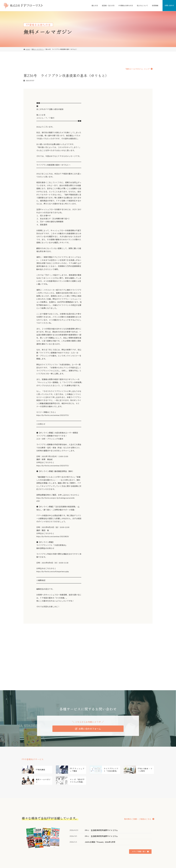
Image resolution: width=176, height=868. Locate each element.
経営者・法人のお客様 (76, 855)
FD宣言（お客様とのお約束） (123, 859)
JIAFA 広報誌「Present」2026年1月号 (100, 807)
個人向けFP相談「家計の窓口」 (80, 848)
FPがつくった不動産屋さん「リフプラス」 (83, 851)
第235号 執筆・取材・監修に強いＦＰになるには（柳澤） (57, 633)
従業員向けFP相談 (76, 859)
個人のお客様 (73, 844)
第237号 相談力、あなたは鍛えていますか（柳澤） (113, 633)
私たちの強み (119, 851)
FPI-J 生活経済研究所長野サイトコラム (101, 795)
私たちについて (118, 844)
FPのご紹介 (118, 863)
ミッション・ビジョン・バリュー (125, 855)
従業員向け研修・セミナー (78, 863)
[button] (138, 69)
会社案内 (117, 848)
